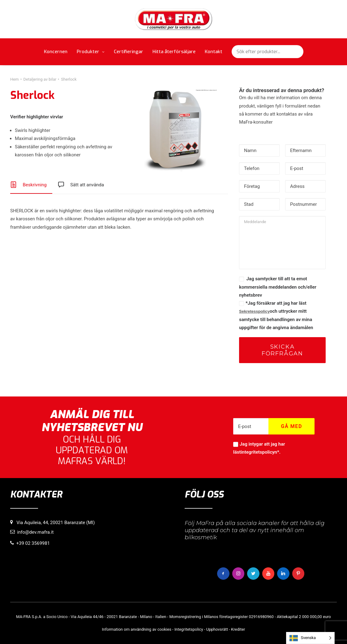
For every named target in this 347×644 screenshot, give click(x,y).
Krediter (238, 629)
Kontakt (214, 52)
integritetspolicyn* (260, 452)
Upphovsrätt (217, 629)
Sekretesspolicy (254, 311)
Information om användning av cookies (137, 629)
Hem (15, 79)
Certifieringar (129, 52)
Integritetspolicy (189, 629)
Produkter (91, 52)
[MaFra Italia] (174, 19)
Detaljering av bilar (40, 79)
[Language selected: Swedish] (310, 638)
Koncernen (56, 52)
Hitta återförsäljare (174, 52)
